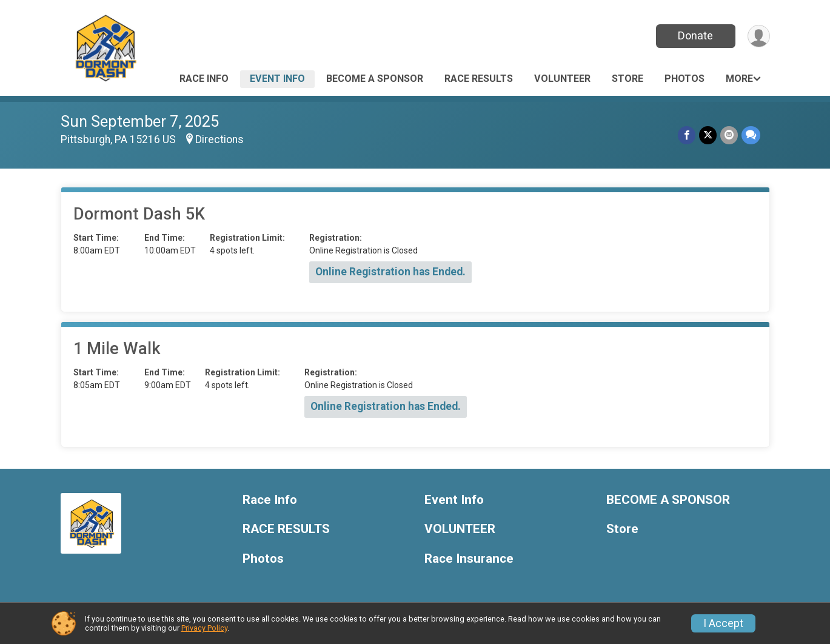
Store (628, 79)
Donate (695, 35)
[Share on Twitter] (708, 135)
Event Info (277, 79)
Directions (219, 139)
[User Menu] (759, 36)
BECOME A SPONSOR (375, 79)
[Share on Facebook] (687, 135)
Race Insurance (469, 559)
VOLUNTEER (562, 79)
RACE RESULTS (479, 79)
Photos (684, 79)
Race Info (204, 79)
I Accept (723, 623)
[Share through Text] (751, 135)
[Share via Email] (729, 135)
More (739, 79)
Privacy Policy (204, 628)
